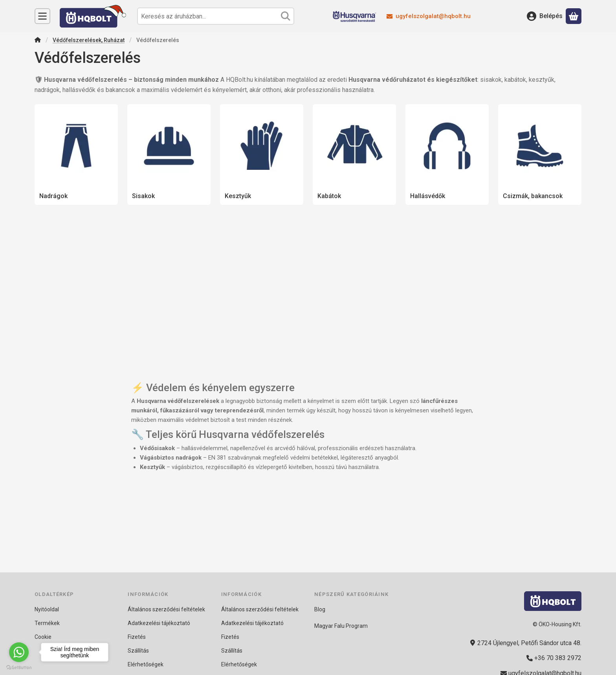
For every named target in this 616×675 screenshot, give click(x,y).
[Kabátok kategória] (354, 154)
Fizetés (137, 637)
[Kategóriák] (42, 16)
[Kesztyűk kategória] (262, 154)
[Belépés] (545, 16)
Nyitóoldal (47, 609)
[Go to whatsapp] (19, 652)
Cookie (43, 637)
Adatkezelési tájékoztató (159, 623)
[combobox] (216, 16)
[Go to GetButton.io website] (19, 667)
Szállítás (138, 651)
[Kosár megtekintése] (574, 16)
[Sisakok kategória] (169, 154)
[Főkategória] (38, 41)
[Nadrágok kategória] (76, 154)
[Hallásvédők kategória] (447, 154)
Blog (320, 609)
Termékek (47, 623)
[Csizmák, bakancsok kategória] (540, 154)
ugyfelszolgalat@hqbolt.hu (433, 16)
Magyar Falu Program (341, 626)
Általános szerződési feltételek (166, 609)
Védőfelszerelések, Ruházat (89, 40)
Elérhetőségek (146, 664)
